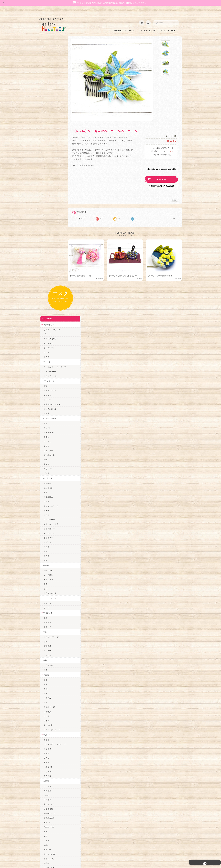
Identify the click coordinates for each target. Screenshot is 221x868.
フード (46, 350)
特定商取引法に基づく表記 (54, 828)
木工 (45, 426)
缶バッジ (47, 141)
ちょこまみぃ (49, 600)
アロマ (46, 188)
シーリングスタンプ (52, 472)
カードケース (49, 275)
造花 (45, 431)
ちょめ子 (47, 668)
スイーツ (47, 345)
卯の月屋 (47, 532)
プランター (48, 192)
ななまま (47, 687)
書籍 (45, 402)
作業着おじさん (50, 646)
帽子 (45, 302)
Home (118, 25)
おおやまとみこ (50, 596)
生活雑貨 (47, 453)
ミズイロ (47, 541)
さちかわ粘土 (49, 700)
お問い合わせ (49, 816)
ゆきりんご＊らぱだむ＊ (53, 736)
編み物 (46, 307)
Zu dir (46, 768)
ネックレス (48, 85)
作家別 (46, 523)
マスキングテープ (51, 379)
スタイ (46, 289)
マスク (46, 257)
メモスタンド (49, 174)
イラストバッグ (50, 132)
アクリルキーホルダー (53, 146)
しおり (46, 458)
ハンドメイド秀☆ (51, 619)
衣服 (45, 293)
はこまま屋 (48, 551)
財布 (45, 234)
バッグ (46, 243)
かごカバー (48, 280)
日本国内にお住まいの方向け (161, 180)
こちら (171, 146)
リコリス (47, 528)
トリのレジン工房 (51, 755)
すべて (85, 213)
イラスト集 (48, 407)
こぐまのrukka (49, 714)
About (133, 25)
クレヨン (47, 397)
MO (45, 578)
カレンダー (48, 137)
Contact (170, 25)
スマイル (47, 709)
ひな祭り (47, 491)
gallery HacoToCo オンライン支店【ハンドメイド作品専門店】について (55, 808)
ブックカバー (49, 271)
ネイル (46, 462)
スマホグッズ (49, 449)
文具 (45, 374)
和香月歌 (47, 591)
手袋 (45, 330)
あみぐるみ (48, 321)
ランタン (47, 170)
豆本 (45, 412)
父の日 (46, 500)
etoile (46, 759)
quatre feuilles (50, 614)
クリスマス (48, 513)
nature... (47, 732)
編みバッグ (48, 312)
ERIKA (46, 750)
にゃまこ (47, 582)
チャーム (47, 104)
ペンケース (48, 392)
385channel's (49, 705)
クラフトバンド (50, 335)
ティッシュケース (51, 248)
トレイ (46, 206)
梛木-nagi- (48, 641)
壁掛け (46, 179)
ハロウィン (48, 509)
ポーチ (46, 252)
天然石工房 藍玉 (50, 637)
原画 (45, 128)
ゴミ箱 (46, 215)
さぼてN (47, 723)
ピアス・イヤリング (52, 72)
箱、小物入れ (49, 197)
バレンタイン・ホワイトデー (55, 486)
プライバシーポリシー (52, 822)
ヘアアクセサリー (51, 81)
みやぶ (46, 605)
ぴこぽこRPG (49, 609)
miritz (46, 673)
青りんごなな (49, 546)
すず (45, 746)
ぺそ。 (46, 628)
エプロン (47, 284)
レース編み (48, 317)
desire (46, 677)
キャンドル (48, 211)
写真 (45, 444)
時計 (45, 201)
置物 (45, 165)
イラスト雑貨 (48, 123)
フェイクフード (49, 340)
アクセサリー (48, 66)
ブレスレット (49, 90)
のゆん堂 (47, 727)
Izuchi (46, 537)
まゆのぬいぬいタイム (53, 691)
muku (46, 587)
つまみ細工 (48, 239)
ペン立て (47, 183)
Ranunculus (48, 569)
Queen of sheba (50, 682)
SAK (45, 764)
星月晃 (46, 655)
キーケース (48, 225)
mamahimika (49, 555)
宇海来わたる (49, 560)
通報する (175, 195)
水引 (45, 422)
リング (46, 94)
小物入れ (47, 440)
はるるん (47, 650)
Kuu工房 (47, 564)
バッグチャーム (50, 113)
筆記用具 (47, 388)
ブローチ (47, 76)
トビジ (46, 573)
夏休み (46, 504)
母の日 (46, 495)
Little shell (48, 696)
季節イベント (48, 477)
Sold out (161, 174)
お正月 (46, 482)
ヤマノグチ (48, 623)
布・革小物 (47, 220)
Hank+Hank (48, 664)
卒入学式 (47, 518)
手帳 (45, 383)
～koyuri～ (48, 659)
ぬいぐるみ (48, 230)
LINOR (46, 718)
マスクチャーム (50, 118)
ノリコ (46, 632)
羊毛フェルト (48, 355)
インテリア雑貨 (49, 160)
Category (150, 25)
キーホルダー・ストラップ (54, 109)
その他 (46, 99)
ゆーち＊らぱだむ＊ (52, 741)
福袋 (45, 435)
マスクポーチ (49, 261)
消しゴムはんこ (50, 151)
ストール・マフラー (52, 266)
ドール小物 (48, 467)
